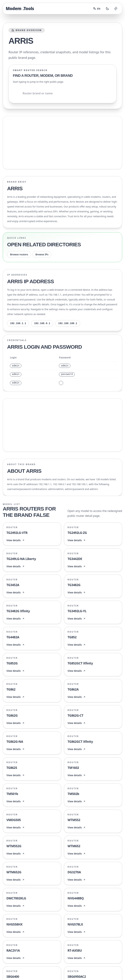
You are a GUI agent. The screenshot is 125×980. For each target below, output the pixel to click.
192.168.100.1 (68, 323)
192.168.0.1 (42, 323)
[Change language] (97, 9)
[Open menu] (116, 9)
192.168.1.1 (18, 323)
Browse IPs (42, 254)
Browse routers (19, 254)
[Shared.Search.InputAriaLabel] (62, 93)
